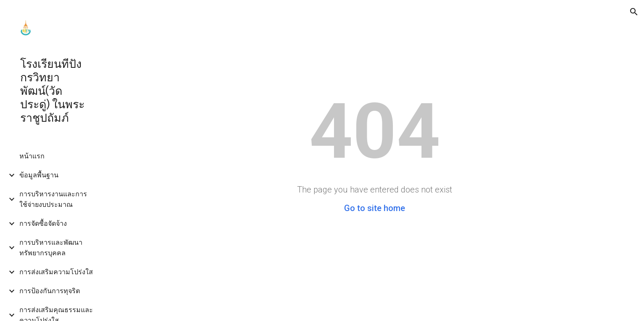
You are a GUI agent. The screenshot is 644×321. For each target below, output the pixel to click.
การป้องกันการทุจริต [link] (50, 291)
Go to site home (375, 208)
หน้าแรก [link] (32, 156)
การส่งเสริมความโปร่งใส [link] (56, 272)
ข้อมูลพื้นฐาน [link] (39, 175)
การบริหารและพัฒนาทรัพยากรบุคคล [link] (51, 248)
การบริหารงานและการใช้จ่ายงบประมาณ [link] (53, 199)
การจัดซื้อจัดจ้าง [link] (43, 223)
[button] (634, 12)
